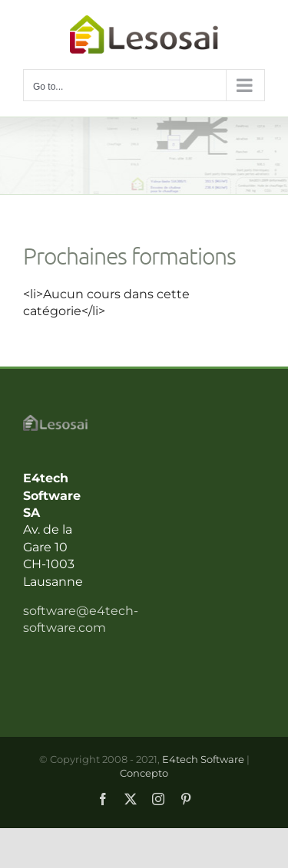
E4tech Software (203, 759)
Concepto (144, 773)
